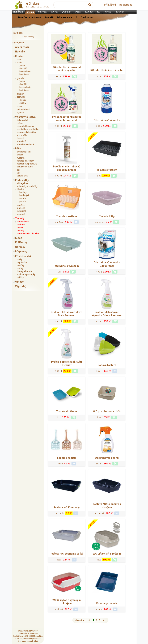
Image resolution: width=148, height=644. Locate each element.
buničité (21, 205)
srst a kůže (22, 135)
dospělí (23, 69)
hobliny (23, 192)
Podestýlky (22, 180)
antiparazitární (24, 152)
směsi (20, 63)
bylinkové (24, 75)
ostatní (23, 198)
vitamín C (21, 141)
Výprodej (21, 286)
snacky (23, 103)
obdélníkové (23, 222)
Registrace (126, 5)
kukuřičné (22, 211)
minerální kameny (25, 126)
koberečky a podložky (27, 186)
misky (20, 259)
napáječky (22, 262)
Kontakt (49, 17)
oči (18, 170)
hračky (20, 269)
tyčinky (20, 94)
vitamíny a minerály (26, 144)
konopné (21, 214)
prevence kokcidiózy (26, 132)
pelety (23, 201)
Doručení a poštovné (29, 17)
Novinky (20, 52)
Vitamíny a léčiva (25, 117)
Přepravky (21, 251)
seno (19, 60)
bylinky (20, 113)
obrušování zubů (25, 167)
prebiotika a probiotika (28, 129)
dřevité (20, 189)
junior (22, 65)
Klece (19, 238)
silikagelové (23, 183)
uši (18, 173)
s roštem (21, 225)
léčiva (20, 123)
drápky (20, 155)
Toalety (20, 218)
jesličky (20, 265)
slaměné (21, 208)
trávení (20, 138)
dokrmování (22, 120)
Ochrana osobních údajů (28, 641)
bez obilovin (25, 72)
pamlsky (21, 97)
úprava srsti (22, 176)
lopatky (20, 231)
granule (21, 78)
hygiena (21, 158)
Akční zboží (22, 47)
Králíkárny (21, 242)
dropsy (23, 100)
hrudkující (24, 195)
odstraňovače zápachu (28, 234)
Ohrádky (20, 247)
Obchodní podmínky (32, 639)
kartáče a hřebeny (26, 161)
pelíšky (20, 278)
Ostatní (20, 282)
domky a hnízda (24, 271)
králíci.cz (32, 4)
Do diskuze (87, 17)
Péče (18, 148)
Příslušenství (23, 256)
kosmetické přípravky (27, 164)
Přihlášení (110, 5)
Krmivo (19, 56)
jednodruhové (24, 110)
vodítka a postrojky (26, 274)
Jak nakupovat (65, 17)
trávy (19, 107)
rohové (20, 228)
